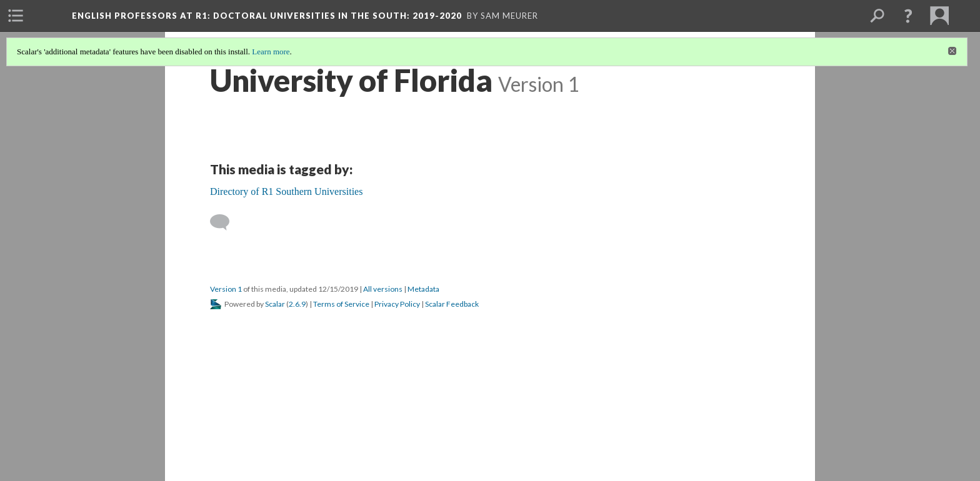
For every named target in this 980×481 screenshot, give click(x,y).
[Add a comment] (225, 222)
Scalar (275, 304)
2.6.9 (297, 304)
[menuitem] (16, 16)
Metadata (423, 289)
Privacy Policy (397, 304)
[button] (908, 16)
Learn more (271, 52)
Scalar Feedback (452, 304)
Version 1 (226, 289)
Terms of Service (341, 304)
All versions (383, 289)
